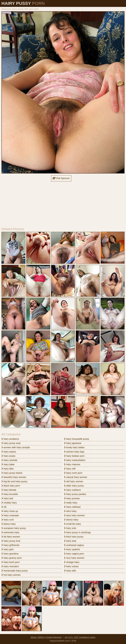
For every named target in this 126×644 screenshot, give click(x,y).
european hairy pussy (14, 528)
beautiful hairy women (14, 477)
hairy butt (7, 498)
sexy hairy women (75, 515)
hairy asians (9, 452)
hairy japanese (73, 443)
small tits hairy (73, 524)
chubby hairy (9, 503)
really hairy (71, 503)
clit (4, 507)
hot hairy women (11, 575)
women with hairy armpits (16, 447)
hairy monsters (10, 566)
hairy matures (72, 464)
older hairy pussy (74, 486)
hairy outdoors (73, 490)
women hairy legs (74, 452)
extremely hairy (10, 532)
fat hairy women (11, 537)
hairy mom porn (73, 473)
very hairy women (74, 558)
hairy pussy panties (75, 494)
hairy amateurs (10, 439)
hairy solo (70, 528)
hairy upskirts (72, 549)
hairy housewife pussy (77, 439)
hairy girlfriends (10, 545)
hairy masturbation (75, 460)
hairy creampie (10, 515)
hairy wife (70, 571)
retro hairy (70, 511)
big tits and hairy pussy (14, 481)
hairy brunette (10, 494)
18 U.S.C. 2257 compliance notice (80, 637)
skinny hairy (71, 520)
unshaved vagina (74, 545)
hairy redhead (72, 507)
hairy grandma (10, 554)
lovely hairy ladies (74, 447)
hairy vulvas (71, 566)
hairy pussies (72, 498)
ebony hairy (9, 524)
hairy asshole (9, 460)
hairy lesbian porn (74, 456)
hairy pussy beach (12, 473)
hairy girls (8, 549)
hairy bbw (8, 469)
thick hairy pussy (74, 537)
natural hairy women (76, 477)
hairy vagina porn (74, 554)
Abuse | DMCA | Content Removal (46, 637)
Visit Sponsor (61, 178)
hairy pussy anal (11, 443)
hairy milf (70, 469)
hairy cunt (8, 520)
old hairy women (74, 481)
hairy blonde (9, 490)
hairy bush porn (11, 562)
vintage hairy (72, 562)
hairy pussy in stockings (77, 532)
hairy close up (10, 511)
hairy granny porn (12, 558)
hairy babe (8, 464)
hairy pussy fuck (11, 541)
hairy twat (70, 541)
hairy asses (8, 456)
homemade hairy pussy (15, 571)
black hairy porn (11, 486)
